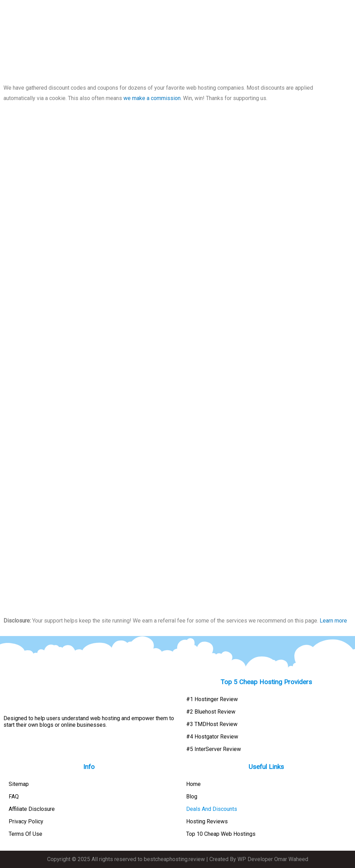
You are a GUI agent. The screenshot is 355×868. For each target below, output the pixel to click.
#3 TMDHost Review (212, 724)
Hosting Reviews (207, 821)
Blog (192, 797)
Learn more (333, 621)
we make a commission (152, 98)
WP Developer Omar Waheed (273, 859)
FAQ (14, 797)
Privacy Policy (26, 821)
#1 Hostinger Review (212, 699)
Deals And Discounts (212, 809)
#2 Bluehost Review (211, 712)
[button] (349, 12)
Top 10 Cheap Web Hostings (221, 834)
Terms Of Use (25, 834)
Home (193, 784)
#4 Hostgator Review (212, 737)
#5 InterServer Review (214, 749)
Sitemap (19, 784)
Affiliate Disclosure (32, 809)
